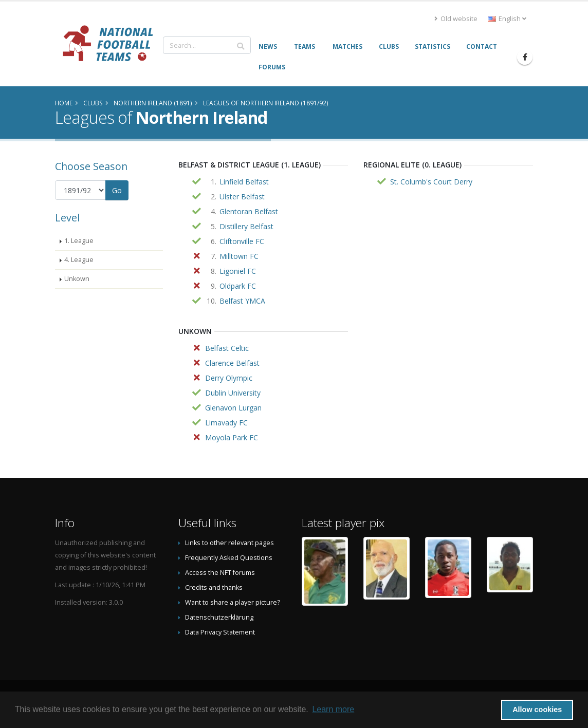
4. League (79, 260)
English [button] (507, 19)
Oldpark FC (238, 286)
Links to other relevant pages (229, 543)
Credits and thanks (214, 587)
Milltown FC (239, 256)
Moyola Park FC (232, 437)
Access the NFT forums (220, 573)
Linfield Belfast (244, 182)
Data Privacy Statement (220, 632)
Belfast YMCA (242, 301)
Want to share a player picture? (233, 602)
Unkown (77, 279)
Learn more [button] (333, 709)
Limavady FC (226, 423)
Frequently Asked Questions (229, 558)
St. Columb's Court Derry (431, 182)
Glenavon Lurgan (233, 408)
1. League (79, 241)
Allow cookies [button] (537, 710)
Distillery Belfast (246, 226)
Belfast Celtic (227, 348)
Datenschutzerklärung (219, 617)
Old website (456, 19)
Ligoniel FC (238, 271)
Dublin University (233, 393)
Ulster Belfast (242, 197)
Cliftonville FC (242, 241)
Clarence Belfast (232, 363)
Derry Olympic (229, 378)
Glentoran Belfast (249, 211)
